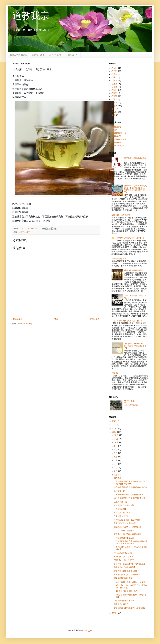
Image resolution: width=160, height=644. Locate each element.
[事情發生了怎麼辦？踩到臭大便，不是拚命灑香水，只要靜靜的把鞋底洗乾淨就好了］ (135, 189)
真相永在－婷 (119, 491)
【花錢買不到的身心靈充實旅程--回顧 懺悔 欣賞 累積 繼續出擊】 (130, 542)
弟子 (113, 109)
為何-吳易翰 (55, 55)
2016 (114, 613)
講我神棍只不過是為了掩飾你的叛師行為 (130, 487)
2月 (116, 471)
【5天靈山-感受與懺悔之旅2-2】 (127, 591)
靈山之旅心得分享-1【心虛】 (126, 571)
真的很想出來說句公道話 (124, 505)
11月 (117, 439)
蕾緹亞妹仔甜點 (118, 146)
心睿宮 (22, 232)
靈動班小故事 (38, 55)
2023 (114, 421)
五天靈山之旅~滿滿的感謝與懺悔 (127, 534)
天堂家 (114, 130)
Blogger (89, 630)
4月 (116, 464)
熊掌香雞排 (116, 143)
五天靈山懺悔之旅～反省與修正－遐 (129, 575)
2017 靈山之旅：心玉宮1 (124, 560)
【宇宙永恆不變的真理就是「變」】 (128, 321)
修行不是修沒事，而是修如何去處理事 (130, 498)
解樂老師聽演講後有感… (124, 578)
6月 (116, 457)
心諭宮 (114, 99)
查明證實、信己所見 (122, 513)
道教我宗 (31, 16)
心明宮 (114, 77)
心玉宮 (114, 71)
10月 (117, 442)
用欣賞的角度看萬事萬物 (124, 601)
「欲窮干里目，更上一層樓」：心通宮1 (130, 582)
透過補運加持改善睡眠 (133, 270)
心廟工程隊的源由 (18, 55)
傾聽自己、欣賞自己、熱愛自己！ (128, 527)
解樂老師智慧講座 (119, 259)
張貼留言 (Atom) (25, 324)
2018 (114, 429)
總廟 (113, 115)
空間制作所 (116, 136)
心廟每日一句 (72, 55)
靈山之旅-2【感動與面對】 (125, 567)
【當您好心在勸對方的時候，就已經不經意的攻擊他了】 (135, 346)
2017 (114, 432)
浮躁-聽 (115, 373)
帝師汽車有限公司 (119, 139)
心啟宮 (114, 80)
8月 (116, 450)
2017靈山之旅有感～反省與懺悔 (127, 520)
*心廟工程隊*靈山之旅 (123, 553)
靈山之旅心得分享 (121, 604)
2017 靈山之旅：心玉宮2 (124, 557)
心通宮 (114, 84)
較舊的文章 (95, 319)
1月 (116, 475)
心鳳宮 (114, 90)
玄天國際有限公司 (119, 133)
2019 (114, 425)
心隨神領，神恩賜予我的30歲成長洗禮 (130, 564)
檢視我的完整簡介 (131, 405)
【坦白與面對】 (120, 509)
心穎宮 (114, 96)
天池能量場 (116, 127)
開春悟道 (118, 478)
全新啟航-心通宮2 (121, 516)
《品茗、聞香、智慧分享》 (125, 531)
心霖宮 (28, 232)
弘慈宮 (114, 106)
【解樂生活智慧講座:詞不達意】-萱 (130, 238)
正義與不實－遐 (120, 502)
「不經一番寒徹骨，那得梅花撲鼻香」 (130, 495)
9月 (116, 446)
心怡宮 (114, 74)
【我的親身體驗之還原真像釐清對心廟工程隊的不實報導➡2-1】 (130, 483)
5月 (116, 460)
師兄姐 (114, 112)
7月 (116, 453)
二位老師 (131, 401)
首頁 (56, 319)
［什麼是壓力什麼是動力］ (125, 538)
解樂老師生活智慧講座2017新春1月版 (129, 608)
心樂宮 (114, 93)
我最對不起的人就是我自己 (125, 523)
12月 (117, 435)
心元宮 (114, 68)
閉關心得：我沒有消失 (121, 215)
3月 (116, 468)
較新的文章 (18, 319)
